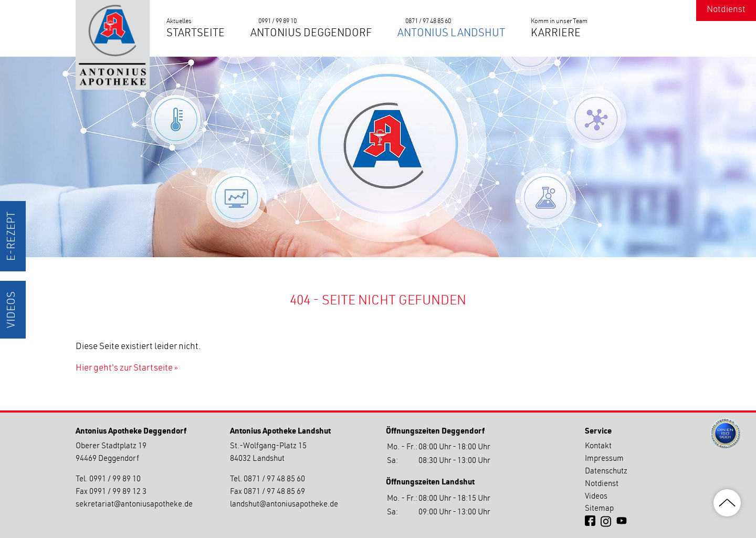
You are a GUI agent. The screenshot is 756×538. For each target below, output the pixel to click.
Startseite (196, 34)
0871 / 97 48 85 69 (274, 492)
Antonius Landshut (451, 34)
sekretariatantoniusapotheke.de (134, 505)
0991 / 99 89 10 (277, 22)
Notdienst (726, 10)
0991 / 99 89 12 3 (118, 492)
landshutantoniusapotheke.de (284, 505)
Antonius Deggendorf (311, 34)
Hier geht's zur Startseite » (127, 369)
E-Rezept (13, 236)
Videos (13, 310)
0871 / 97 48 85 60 (428, 22)
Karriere (556, 34)
